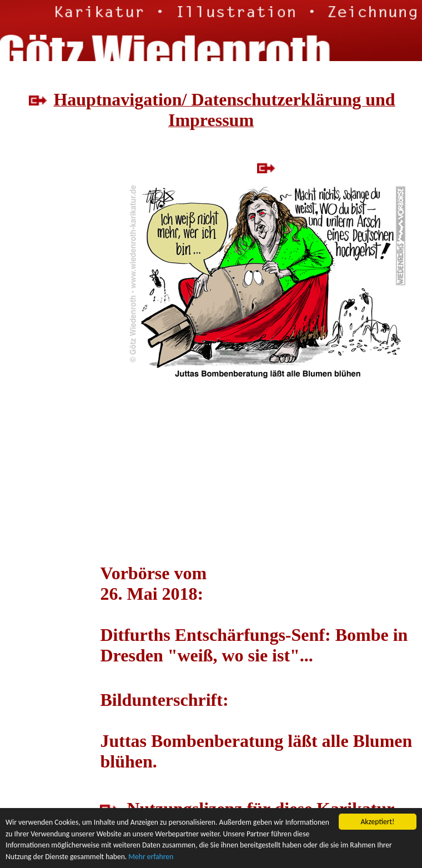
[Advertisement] (50, 267)
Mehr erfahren (151, 857)
